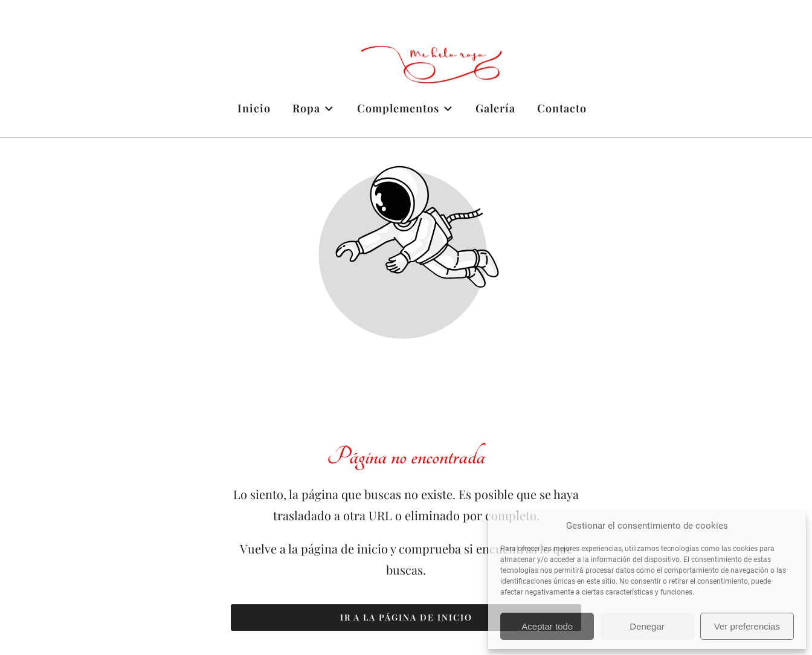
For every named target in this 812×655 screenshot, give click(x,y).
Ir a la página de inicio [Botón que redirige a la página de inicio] (406, 617)
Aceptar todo (547, 626)
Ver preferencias (747, 626)
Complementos (405, 108)
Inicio (254, 108)
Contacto (562, 108)
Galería (495, 108)
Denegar (647, 626)
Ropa (314, 108)
